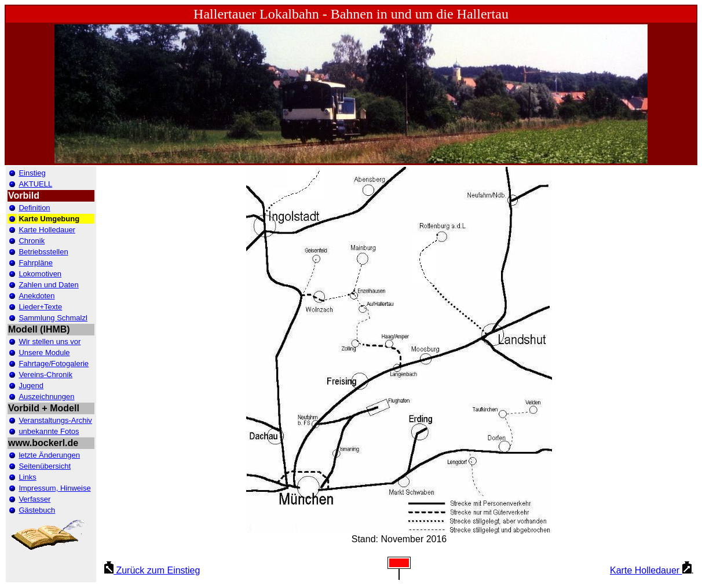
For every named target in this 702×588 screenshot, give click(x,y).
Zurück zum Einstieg (152, 570)
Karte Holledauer (651, 570)
